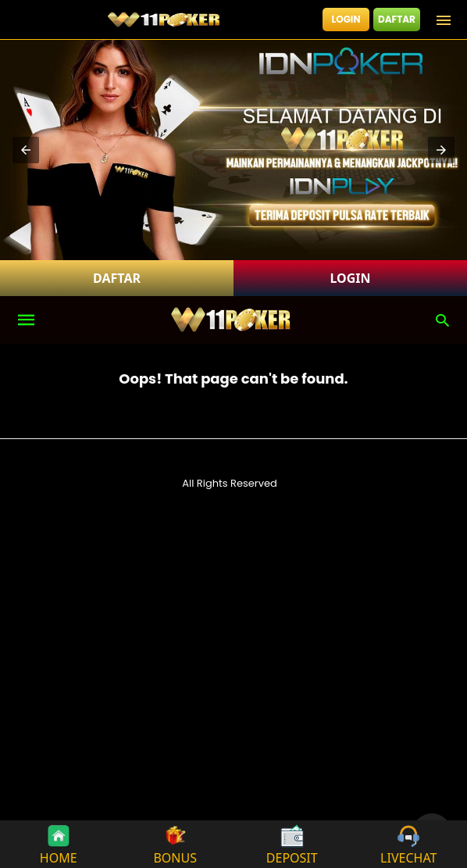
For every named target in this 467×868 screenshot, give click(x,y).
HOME (59, 844)
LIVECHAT (408, 844)
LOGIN (346, 19)
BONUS (175, 844)
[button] (26, 150)
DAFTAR (397, 19)
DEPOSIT (292, 844)
